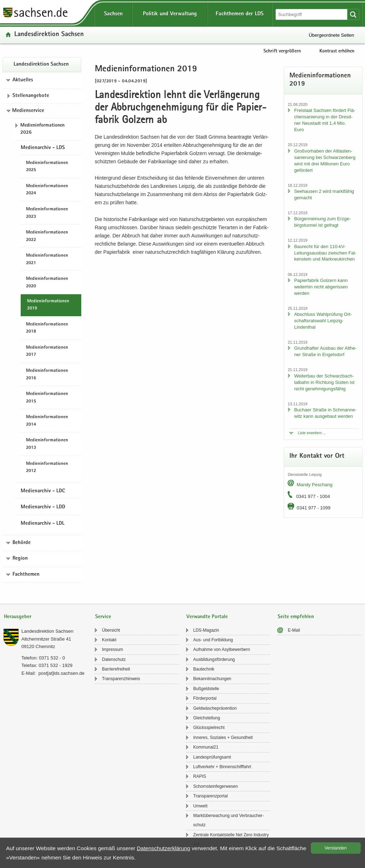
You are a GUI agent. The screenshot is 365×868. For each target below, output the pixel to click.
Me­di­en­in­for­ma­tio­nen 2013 (47, 444)
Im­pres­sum (112, 649)
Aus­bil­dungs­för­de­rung (214, 659)
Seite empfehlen (296, 617)
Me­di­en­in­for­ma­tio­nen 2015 (47, 398)
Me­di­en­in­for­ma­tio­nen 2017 (47, 351)
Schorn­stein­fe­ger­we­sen (215, 786)
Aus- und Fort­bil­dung (213, 640)
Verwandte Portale (207, 617)
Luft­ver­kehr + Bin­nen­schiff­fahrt (222, 767)
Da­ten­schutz (114, 659)
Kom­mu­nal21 (206, 747)
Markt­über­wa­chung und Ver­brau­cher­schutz (228, 820)
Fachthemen (26, 575)
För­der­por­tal (205, 698)
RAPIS (200, 776)
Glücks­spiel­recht (209, 728)
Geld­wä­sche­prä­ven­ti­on (215, 708)
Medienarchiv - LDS (43, 148)
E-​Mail (294, 630)
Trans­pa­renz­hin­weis (121, 679)
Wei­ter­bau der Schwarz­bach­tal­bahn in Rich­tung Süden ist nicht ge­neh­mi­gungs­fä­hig (324, 382)
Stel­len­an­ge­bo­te (31, 96)
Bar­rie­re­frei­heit (116, 669)
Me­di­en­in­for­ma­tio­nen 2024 (47, 190)
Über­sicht (111, 630)
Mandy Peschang (314, 485)
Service (103, 617)
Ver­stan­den (336, 848)
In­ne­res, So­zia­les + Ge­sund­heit (223, 738)
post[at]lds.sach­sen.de (61, 673)
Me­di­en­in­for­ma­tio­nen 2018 (47, 328)
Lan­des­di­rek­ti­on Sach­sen (49, 35)
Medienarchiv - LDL (43, 524)
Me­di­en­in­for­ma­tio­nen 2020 (47, 283)
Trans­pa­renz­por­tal (210, 796)
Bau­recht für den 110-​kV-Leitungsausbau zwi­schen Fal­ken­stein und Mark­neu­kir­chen (325, 253)
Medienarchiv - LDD (43, 507)
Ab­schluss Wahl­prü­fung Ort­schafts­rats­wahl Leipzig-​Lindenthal (323, 321)
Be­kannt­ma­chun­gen (212, 679)
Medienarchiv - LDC (43, 491)
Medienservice (28, 111)
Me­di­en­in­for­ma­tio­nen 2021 (47, 260)
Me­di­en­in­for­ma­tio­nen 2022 (47, 236)
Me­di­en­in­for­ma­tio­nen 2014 (47, 421)
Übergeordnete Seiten (331, 35)
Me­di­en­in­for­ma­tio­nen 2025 (47, 167)
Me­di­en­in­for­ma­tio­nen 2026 (42, 129)
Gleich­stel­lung (207, 718)
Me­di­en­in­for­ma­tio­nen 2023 (47, 213)
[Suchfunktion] (312, 14)
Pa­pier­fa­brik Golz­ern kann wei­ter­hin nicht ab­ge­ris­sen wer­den (321, 287)
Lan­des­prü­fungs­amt (212, 757)
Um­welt (200, 806)
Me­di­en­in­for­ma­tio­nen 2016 (47, 375)
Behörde (22, 543)
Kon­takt (109, 640)
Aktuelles (23, 80)
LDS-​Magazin (206, 630)
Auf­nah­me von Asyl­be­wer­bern (222, 649)
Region (20, 559)
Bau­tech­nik (204, 669)
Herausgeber (18, 617)
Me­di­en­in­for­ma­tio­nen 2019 (48, 305)
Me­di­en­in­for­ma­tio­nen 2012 (47, 468)
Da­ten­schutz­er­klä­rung (164, 848)
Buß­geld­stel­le (206, 689)
